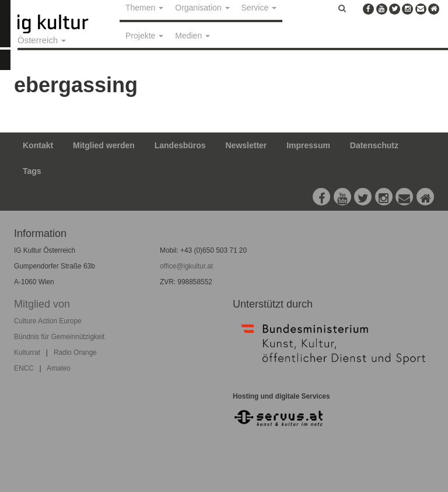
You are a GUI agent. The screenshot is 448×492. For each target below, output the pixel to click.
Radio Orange (75, 353)
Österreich (42, 40)
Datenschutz (374, 145)
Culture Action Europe (48, 321)
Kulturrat (27, 353)
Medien (192, 36)
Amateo (59, 368)
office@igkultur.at (186, 266)
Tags (32, 171)
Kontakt (38, 145)
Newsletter (246, 145)
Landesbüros (180, 145)
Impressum (308, 145)
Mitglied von (42, 304)
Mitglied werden (104, 145)
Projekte (144, 36)
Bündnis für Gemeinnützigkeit (59, 337)
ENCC (24, 368)
